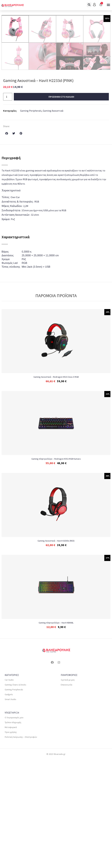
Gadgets (9, 803)
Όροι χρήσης (11, 841)
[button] (89, 5)
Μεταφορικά (11, 836)
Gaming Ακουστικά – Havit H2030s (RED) (56, 649)
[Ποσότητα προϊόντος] (8, 205)
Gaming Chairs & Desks (15, 793)
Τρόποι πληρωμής (13, 831)
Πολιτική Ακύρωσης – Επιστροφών (21, 845)
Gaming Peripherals (31, 219)
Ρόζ (24, 368)
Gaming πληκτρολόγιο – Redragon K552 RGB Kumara (56, 567)
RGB (24, 371)
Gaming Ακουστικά (53, 219)
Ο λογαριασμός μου (14, 826)
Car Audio (9, 788)
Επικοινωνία (67, 793)
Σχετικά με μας (68, 788)
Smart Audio (10, 808)
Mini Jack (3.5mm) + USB (36, 375)
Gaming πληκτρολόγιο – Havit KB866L (56, 731)
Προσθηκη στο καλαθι (61, 205)
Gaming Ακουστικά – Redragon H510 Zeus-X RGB (56, 485)
